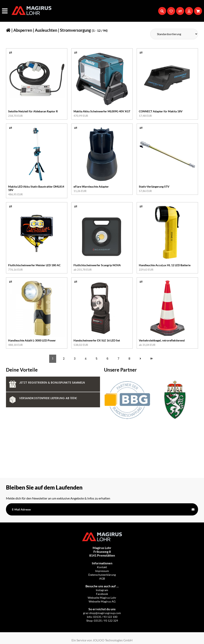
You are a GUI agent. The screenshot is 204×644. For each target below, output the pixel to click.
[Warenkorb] (198, 11)
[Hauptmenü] (5, 11)
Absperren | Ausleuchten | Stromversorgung (52, 30)
